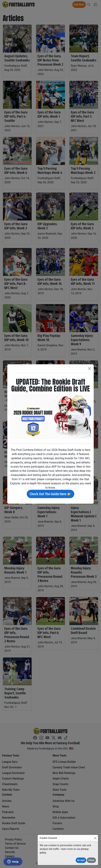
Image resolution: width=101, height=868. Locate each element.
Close (91, 860)
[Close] (95, 838)
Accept (81, 860)
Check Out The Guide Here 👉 (50, 494)
